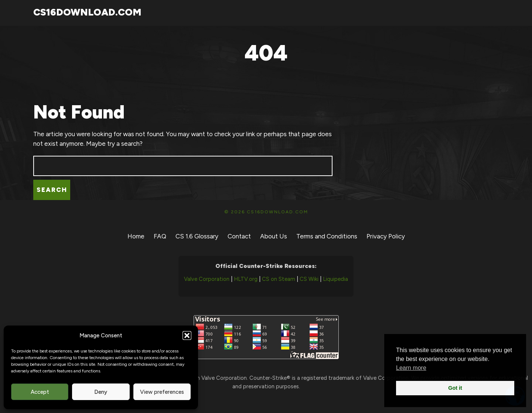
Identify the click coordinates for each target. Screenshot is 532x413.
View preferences (162, 392)
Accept (40, 392)
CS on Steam (279, 279)
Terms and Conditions (327, 236)
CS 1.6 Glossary (197, 236)
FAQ (160, 236)
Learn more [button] (411, 368)
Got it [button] (455, 388)
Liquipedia (335, 279)
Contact (239, 236)
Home (136, 236)
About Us (274, 236)
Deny (101, 392)
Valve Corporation (207, 279)
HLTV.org (246, 279)
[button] (187, 335)
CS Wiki (309, 279)
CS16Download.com (87, 12)
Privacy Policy (386, 236)
